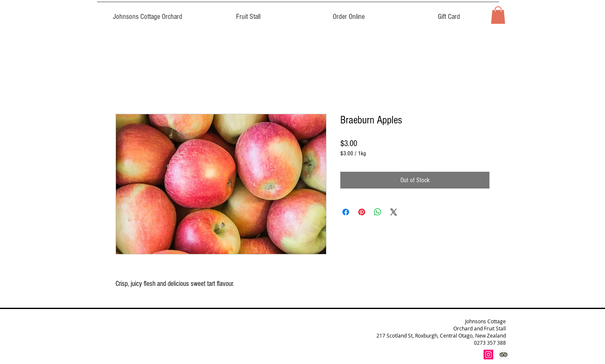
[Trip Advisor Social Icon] (504, 355)
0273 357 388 (490, 343)
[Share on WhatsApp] (378, 212)
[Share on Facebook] (346, 212)
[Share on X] (394, 212)
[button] (498, 15)
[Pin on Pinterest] (362, 212)
